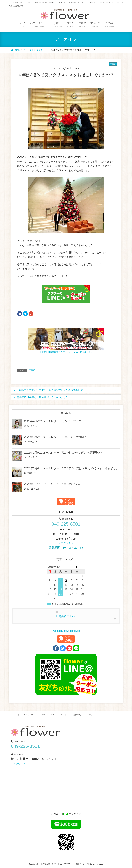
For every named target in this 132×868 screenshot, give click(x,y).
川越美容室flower (66, 616)
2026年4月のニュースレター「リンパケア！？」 (54, 421)
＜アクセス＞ (66, 543)
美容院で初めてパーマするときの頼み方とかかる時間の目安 (50, 390)
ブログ (113, 64)
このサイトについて (47, 715)
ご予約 (89, 715)
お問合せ (77, 715)
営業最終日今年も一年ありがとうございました (42, 397)
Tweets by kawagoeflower (66, 631)
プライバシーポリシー (23, 715)
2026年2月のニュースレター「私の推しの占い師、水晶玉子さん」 (65, 453)
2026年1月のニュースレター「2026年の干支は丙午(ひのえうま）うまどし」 (71, 468)
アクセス (65, 715)
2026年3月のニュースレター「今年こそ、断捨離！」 (57, 437)
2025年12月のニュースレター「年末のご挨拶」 (53, 484)
